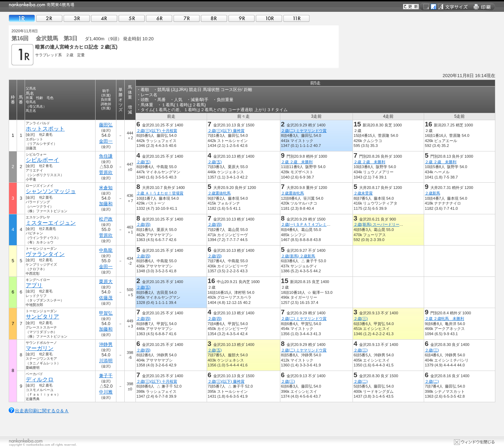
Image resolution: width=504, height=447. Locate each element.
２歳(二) (361, 381)
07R (187, 18)
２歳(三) (361, 318)
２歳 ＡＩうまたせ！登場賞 (160, 193)
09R (241, 18)
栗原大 (106, 282)
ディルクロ (40, 379)
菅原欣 (106, 172)
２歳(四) (143, 224)
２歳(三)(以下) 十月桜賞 (157, 131)
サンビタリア (42, 317)
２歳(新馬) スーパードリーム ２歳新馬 (388, 224)
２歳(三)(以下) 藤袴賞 (226, 131)
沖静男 (106, 344)
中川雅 (106, 392)
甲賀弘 (106, 313)
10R (269, 18)
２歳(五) (143, 162)
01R (22, 18)
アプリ (34, 285)
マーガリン (40, 348)
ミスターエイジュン (51, 223)
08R (214, 18)
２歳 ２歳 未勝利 (297, 162)
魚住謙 (106, 156)
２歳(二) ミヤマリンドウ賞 (304, 131)
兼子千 (106, 376)
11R (296, 18)
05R (132, 18)
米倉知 (106, 188)
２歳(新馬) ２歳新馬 (298, 256)
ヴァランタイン (45, 254)
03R (77, 18)
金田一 (106, 141)
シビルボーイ (42, 160)
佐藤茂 (106, 298)
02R (49, 18)
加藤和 (106, 204)
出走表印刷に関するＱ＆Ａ (42, 411)
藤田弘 (106, 125)
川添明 (106, 361)
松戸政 (106, 219)
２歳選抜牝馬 (219, 193)
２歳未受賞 (363, 193)
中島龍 (106, 250)
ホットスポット (45, 129)
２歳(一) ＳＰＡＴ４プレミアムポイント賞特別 (321, 224)
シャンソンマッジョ (51, 191)
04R (104, 18)
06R (159, 18)
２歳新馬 (432, 193)
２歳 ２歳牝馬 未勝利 (444, 318)
